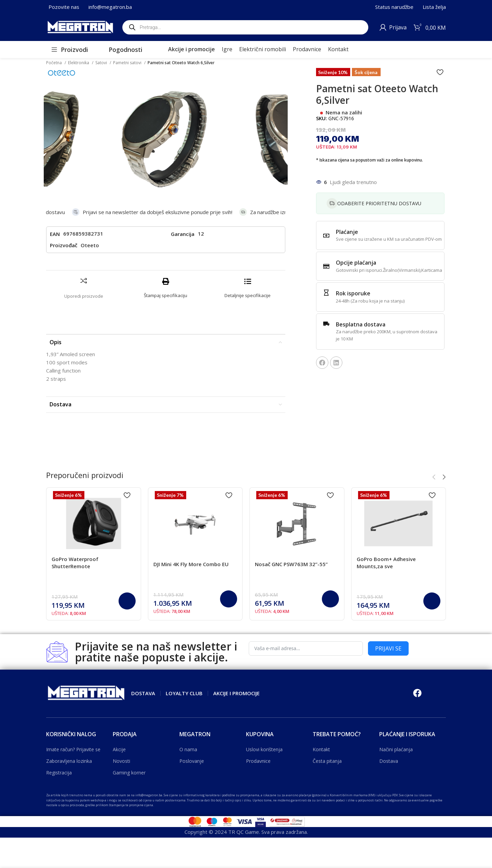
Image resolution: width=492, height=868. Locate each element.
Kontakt (321, 749)
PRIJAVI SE (388, 648)
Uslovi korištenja (264, 749)
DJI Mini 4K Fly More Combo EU (191, 564)
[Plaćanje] (326, 236)
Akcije (119, 749)
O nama (188, 749)
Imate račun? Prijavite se (73, 749)
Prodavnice (258, 761)
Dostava (389, 761)
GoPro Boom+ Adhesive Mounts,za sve (386, 563)
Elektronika (79, 63)
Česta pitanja (327, 761)
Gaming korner (129, 773)
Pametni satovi (128, 63)
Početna (54, 63)
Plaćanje (347, 232)
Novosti (121, 761)
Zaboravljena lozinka (69, 761)
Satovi (102, 63)
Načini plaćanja (396, 749)
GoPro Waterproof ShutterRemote (75, 563)
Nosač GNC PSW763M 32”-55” (291, 564)
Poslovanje (192, 761)
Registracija (59, 773)
